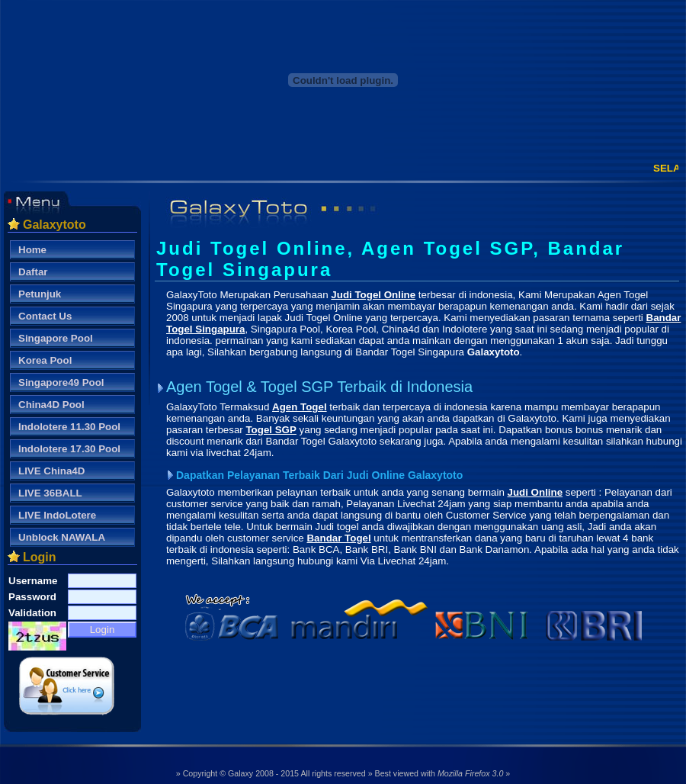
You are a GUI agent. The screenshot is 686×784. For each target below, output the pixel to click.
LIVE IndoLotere (57, 515)
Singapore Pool (56, 338)
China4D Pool (51, 405)
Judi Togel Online (373, 295)
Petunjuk (40, 294)
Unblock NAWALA (62, 537)
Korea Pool (45, 360)
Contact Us (45, 316)
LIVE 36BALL (50, 493)
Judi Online (535, 492)
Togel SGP (271, 430)
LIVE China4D (51, 471)
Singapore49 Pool (61, 382)
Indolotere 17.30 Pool (69, 449)
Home (32, 250)
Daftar (33, 272)
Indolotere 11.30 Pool (69, 427)
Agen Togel (300, 407)
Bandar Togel (338, 538)
